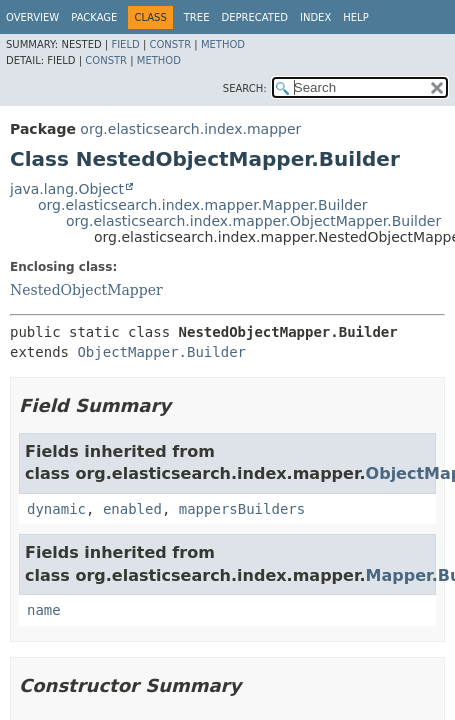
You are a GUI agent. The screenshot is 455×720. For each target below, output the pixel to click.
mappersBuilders (242, 509)
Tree (197, 17)
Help (355, 17)
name (44, 610)
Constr (170, 44)
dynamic (56, 509)
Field (125, 44)
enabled (132, 509)
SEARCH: (245, 88)
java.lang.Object (67, 189)
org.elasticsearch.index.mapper (190, 129)
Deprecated (254, 17)
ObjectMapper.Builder (161, 352)
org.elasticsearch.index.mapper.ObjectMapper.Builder (253, 221)
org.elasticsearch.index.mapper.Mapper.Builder (203, 205)
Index (315, 17)
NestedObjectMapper (86, 290)
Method (223, 44)
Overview (32, 17)
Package (94, 17)
